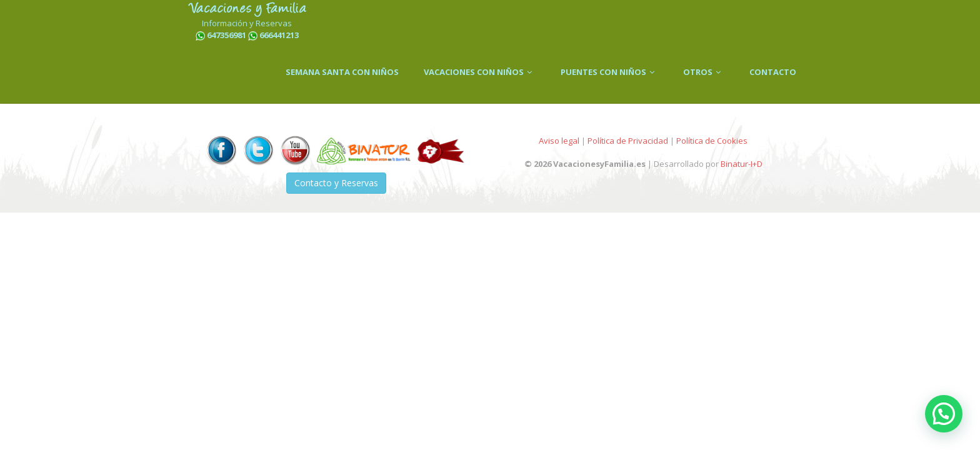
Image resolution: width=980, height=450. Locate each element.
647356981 (227, 35)
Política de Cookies (712, 141)
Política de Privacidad (628, 141)
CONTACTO (773, 72)
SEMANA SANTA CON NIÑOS (342, 72)
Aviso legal (559, 141)
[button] (944, 414)
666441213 (279, 35)
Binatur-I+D (742, 164)
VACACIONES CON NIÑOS (480, 72)
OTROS (704, 72)
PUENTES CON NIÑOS (609, 72)
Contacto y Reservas (336, 183)
